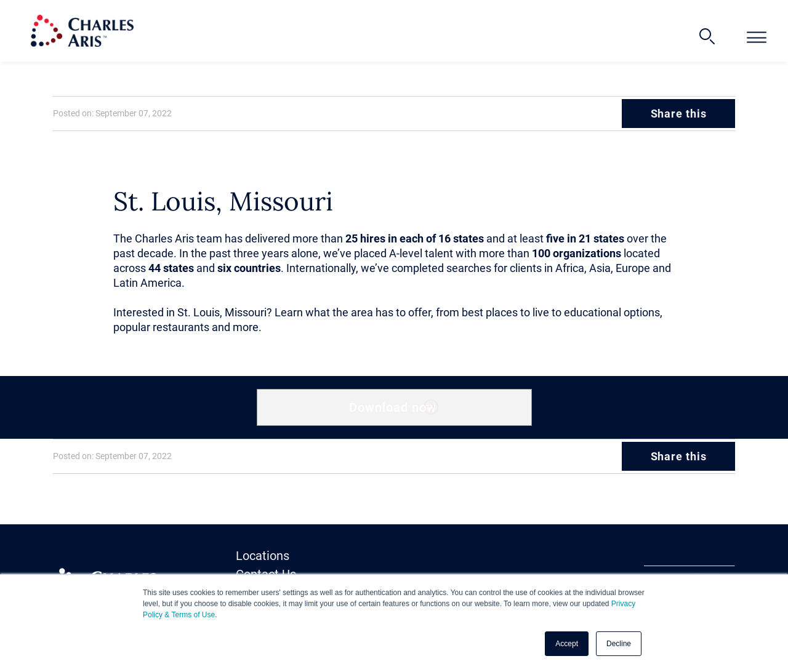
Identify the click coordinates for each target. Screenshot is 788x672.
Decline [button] (619, 644)
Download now (393, 407)
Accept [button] (567, 644)
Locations (263, 556)
